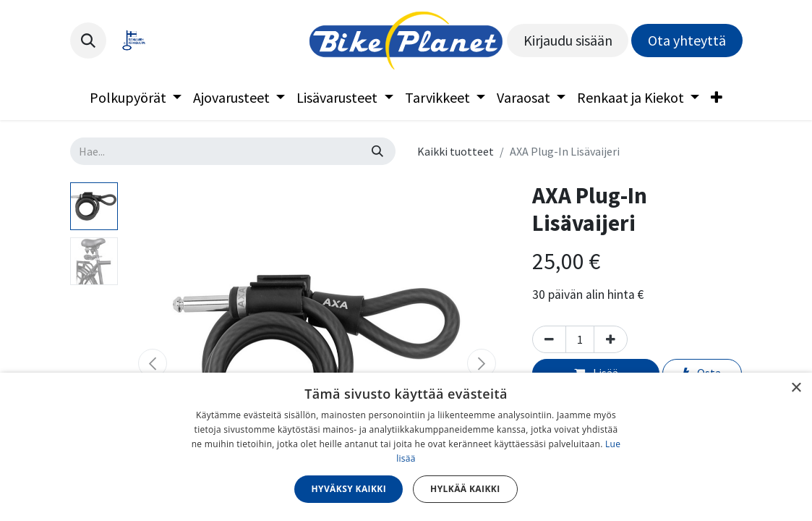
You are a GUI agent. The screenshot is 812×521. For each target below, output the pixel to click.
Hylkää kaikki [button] (465, 489)
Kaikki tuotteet (456, 151)
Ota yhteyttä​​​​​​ (687, 40)
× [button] (796, 388)
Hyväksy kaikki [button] (349, 489)
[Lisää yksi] (611, 339)
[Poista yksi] (549, 339)
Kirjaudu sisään (568, 40)
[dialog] (406, 447)
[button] (88, 41)
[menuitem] (136, 98)
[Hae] (377, 151)
